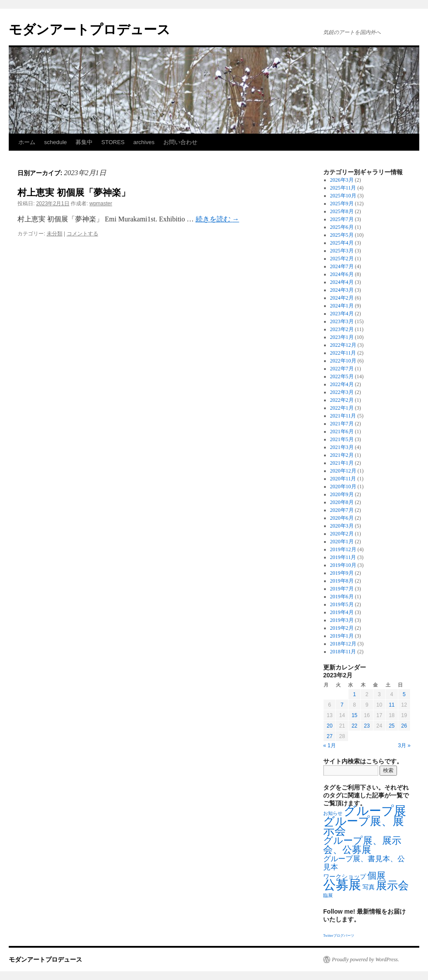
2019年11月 (343, 557)
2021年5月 (342, 439)
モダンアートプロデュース (90, 29)
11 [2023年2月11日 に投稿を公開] (392, 705)
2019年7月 (342, 589)
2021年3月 (342, 447)
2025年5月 (342, 235)
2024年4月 (342, 282)
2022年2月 (342, 400)
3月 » (404, 745)
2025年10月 (343, 196)
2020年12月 (343, 471)
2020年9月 (342, 494)
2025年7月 (342, 219)
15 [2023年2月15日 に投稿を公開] (354, 715)
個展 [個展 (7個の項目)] (376, 876)
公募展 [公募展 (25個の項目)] (342, 885)
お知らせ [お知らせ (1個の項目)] (333, 813)
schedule (55, 142)
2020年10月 (343, 487)
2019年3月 (342, 620)
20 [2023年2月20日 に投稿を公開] (330, 726)
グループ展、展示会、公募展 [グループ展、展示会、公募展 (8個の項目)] (362, 845)
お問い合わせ (180, 142)
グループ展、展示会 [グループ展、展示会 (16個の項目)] (364, 826)
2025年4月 (342, 243)
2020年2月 (342, 534)
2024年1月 (342, 306)
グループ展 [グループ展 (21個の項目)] (375, 811)
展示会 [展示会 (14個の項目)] (392, 885)
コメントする (83, 234)
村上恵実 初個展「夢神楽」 (74, 192)
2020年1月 (342, 542)
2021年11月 (343, 416)
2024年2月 (342, 298)
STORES (113, 142)
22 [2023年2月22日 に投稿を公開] (354, 726)
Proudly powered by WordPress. (366, 959)
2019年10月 (343, 565)
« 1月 (330, 745)
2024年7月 (342, 266)
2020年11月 (343, 479)
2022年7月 (342, 369)
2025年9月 (342, 204)
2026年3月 (342, 180)
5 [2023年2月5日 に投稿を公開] (404, 694)
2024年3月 (342, 290)
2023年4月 (342, 314)
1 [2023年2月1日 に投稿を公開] (354, 694)
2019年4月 (342, 612)
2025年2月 (342, 259)
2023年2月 (342, 329)
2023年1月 (342, 337)
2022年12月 (343, 345)
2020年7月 (342, 510)
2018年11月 (343, 652)
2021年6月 (342, 431)
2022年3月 (342, 392)
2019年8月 (342, 581)
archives (144, 142)
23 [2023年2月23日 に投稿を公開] (367, 726)
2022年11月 (343, 353)
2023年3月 (342, 321)
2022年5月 (342, 376)
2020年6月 (342, 518)
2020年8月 (342, 502)
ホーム (27, 142)
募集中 (84, 142)
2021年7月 (342, 424)
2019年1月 (342, 636)
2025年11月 (343, 188)
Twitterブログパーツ (339, 936)
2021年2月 (342, 455)
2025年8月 (342, 211)
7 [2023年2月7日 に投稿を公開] (342, 705)
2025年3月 (342, 251)
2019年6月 (342, 597)
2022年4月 (342, 384)
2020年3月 (342, 526)
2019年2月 (342, 628)
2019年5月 (342, 604)
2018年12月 (343, 644)
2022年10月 (343, 361)
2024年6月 (342, 274)
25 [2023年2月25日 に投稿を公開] (392, 726)
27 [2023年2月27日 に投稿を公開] (330, 736)
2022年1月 (342, 408)
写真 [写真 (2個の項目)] (369, 887)
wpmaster (101, 204)
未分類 (55, 234)
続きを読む (217, 219)
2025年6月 (342, 227)
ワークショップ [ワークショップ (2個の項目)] (345, 877)
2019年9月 (342, 573)
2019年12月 (343, 549)
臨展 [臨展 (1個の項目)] (328, 895)
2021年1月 (342, 463)
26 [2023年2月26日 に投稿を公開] (404, 726)
